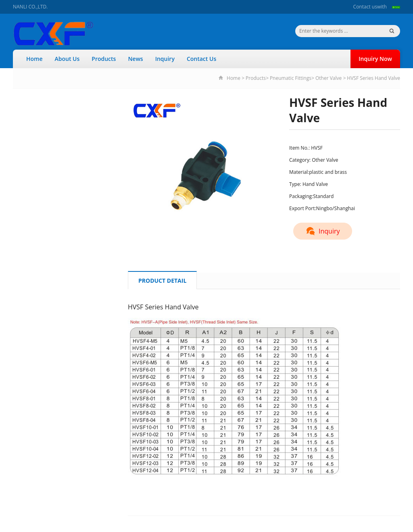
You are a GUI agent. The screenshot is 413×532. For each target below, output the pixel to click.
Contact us (365, 7)
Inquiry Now (375, 59)
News (135, 59)
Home (34, 59)
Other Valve (329, 78)
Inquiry (165, 59)
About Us (67, 59)
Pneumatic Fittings (291, 78)
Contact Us (201, 59)
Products (104, 59)
